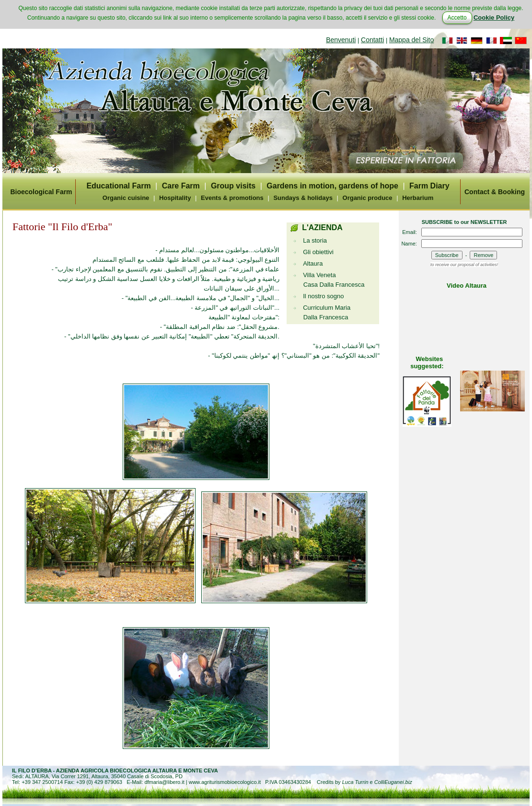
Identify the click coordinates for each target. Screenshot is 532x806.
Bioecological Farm (41, 192)
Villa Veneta (319, 275)
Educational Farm (118, 186)
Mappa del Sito (411, 40)
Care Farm (181, 186)
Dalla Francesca (326, 317)
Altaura (313, 263)
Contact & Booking (495, 192)
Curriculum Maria (327, 308)
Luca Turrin (355, 782)
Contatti (372, 40)
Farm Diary (429, 186)
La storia (315, 240)
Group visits (233, 186)
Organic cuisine (126, 198)
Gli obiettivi (318, 252)
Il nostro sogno (323, 296)
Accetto (457, 18)
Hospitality (175, 198)
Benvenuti (341, 40)
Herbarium (418, 198)
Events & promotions (232, 198)
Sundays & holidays (303, 198)
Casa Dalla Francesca (334, 285)
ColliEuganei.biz (393, 782)
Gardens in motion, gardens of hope (332, 186)
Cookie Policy (494, 18)
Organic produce (368, 198)
